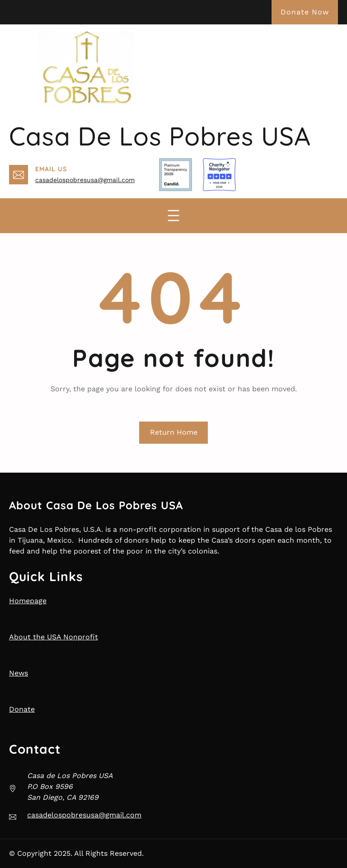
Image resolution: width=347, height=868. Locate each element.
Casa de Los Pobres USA (160, 136)
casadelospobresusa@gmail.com (85, 180)
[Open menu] (173, 216)
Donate (22, 709)
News (19, 673)
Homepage (28, 601)
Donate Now (305, 12)
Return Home (174, 432)
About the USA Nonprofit (54, 637)
